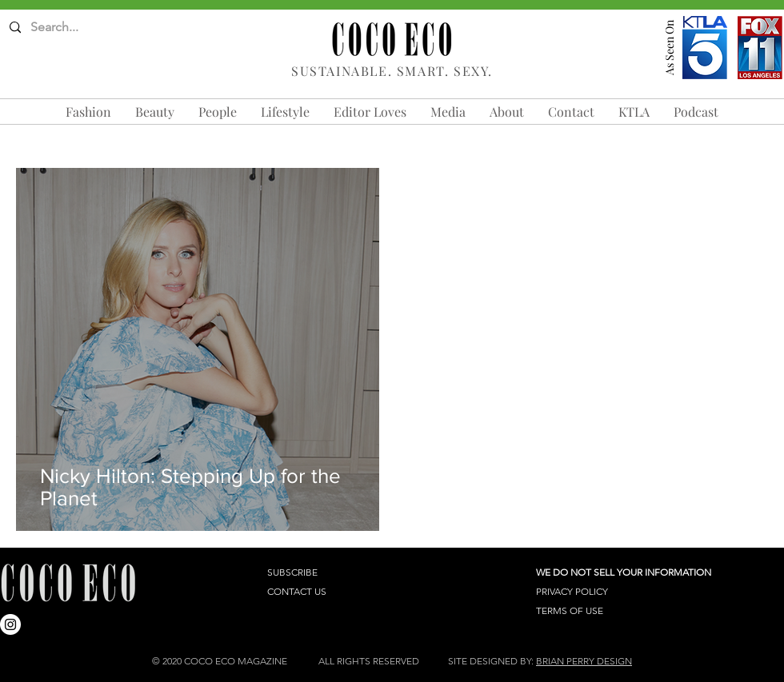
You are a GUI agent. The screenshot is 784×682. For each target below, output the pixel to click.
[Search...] (72, 28)
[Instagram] (10, 624)
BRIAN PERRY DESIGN (584, 661)
